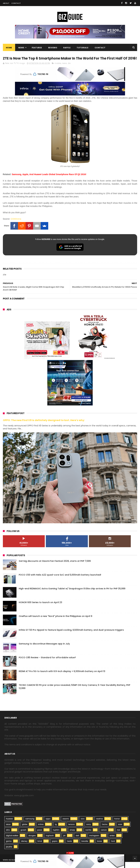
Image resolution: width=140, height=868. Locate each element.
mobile (58, 69)
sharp (72, 836)
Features (37, 48)
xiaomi (66, 825)
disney (24, 847)
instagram (94, 842)
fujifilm (56, 836)
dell (77, 842)
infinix (41, 830)
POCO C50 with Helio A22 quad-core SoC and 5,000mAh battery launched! (60, 581)
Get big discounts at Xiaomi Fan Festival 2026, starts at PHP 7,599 (55, 567)
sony (89, 830)
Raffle (67, 48)
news (64, 69)
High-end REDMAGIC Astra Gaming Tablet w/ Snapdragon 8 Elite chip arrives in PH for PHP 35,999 (72, 595)
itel (119, 836)
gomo (9, 847)
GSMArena (16, 225)
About (6, 3)
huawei (9, 825)
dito (8, 836)
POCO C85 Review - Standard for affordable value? (47, 664)
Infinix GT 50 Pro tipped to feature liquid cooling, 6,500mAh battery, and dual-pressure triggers (71, 636)
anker (112, 842)
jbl (64, 842)
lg (56, 830)
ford (113, 847)
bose (100, 847)
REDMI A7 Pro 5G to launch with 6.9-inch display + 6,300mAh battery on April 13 (62, 677)
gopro (55, 847)
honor (117, 825)
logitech (50, 842)
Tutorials (83, 48)
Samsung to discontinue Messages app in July (44, 650)
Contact (16, 3)
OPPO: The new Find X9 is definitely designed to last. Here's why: (44, 426)
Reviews (53, 48)
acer (120, 830)
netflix (88, 836)
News (21, 48)
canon (104, 836)
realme (99, 825)
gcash (23, 836)
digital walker (12, 842)
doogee (32, 842)
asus (8, 830)
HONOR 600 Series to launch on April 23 (40, 608)
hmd (40, 847)
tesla (69, 847)
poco (40, 836)
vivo (83, 825)
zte (69, 69)
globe (25, 830)
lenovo (72, 830)
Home (9, 48)
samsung (30, 825)
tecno (105, 830)
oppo (48, 825)
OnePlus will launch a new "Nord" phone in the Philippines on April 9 (55, 622)
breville (85, 847)
